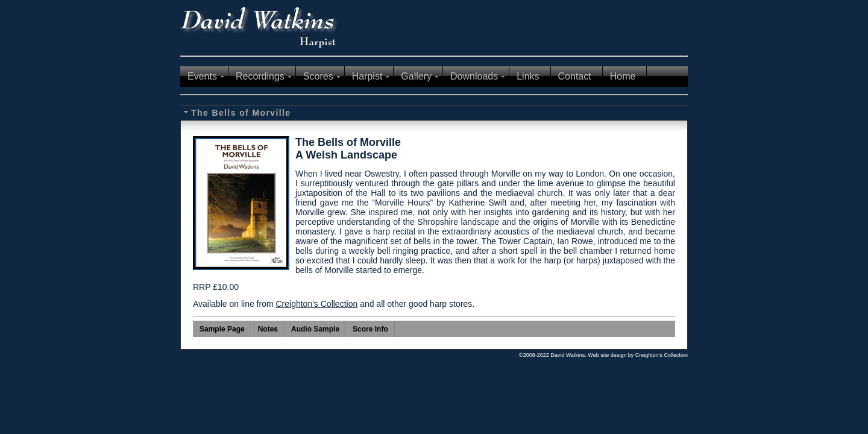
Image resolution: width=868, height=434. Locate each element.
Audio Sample (315, 329)
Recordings (260, 76)
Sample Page (222, 329)
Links (528, 76)
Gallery (416, 76)
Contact (575, 76)
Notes (268, 329)
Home (623, 76)
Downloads (474, 76)
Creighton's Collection (316, 304)
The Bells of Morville (241, 113)
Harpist (367, 76)
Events (202, 76)
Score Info (370, 329)
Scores (318, 76)
